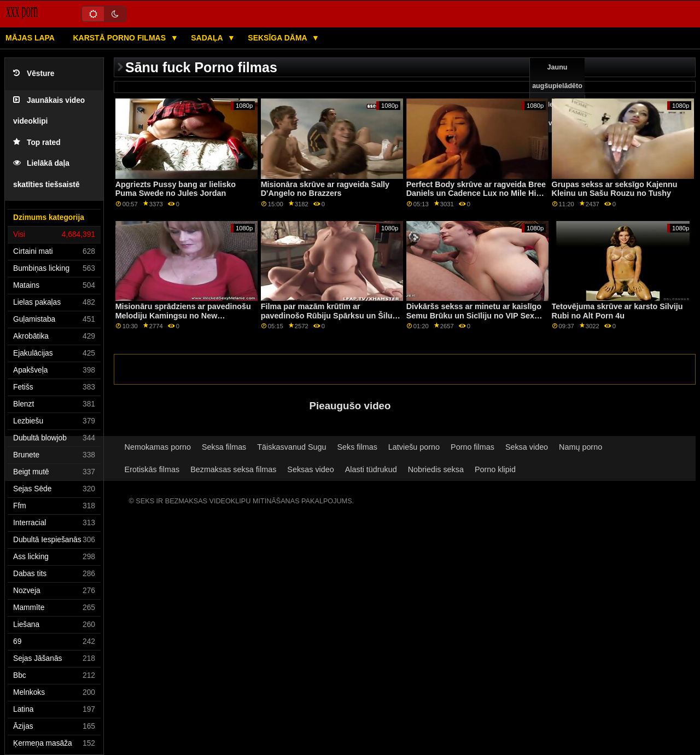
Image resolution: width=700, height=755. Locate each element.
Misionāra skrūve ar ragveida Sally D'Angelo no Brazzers (325, 189)
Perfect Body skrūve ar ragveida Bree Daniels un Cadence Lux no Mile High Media (476, 193)
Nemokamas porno (158, 447)
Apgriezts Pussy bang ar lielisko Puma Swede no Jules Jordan (176, 189)
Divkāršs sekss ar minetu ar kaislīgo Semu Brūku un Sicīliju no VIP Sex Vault (474, 315)
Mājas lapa (30, 38)
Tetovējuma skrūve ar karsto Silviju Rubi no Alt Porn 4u (617, 311)
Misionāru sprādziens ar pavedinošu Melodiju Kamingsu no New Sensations (183, 315)
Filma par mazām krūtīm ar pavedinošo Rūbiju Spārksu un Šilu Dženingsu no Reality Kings (327, 315)
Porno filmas (472, 447)
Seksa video (527, 447)
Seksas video (310, 469)
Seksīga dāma (278, 38)
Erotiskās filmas (152, 469)
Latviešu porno (414, 447)
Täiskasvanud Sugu (291, 447)
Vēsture (34, 74)
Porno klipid (495, 469)
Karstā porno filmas (120, 38)
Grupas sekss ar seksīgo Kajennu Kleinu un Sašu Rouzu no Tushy (615, 189)
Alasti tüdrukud (371, 469)
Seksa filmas (224, 447)
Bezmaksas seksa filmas (233, 469)
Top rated (37, 143)
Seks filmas (357, 447)
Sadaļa (208, 38)
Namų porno (581, 447)
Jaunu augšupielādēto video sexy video (557, 95)
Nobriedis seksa (436, 469)
